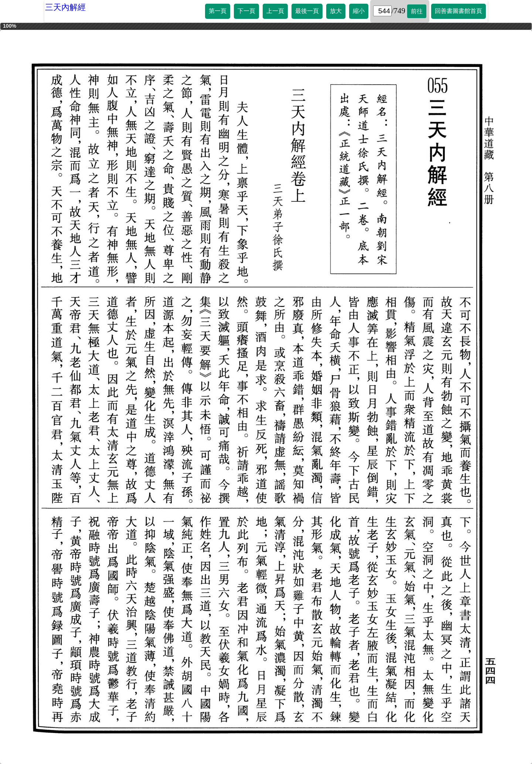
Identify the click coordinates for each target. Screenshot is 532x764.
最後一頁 (307, 11)
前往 (417, 11)
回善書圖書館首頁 (458, 11)
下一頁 (246, 11)
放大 (336, 11)
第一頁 (218, 11)
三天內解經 (65, 7)
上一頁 (275, 11)
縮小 (359, 11)
